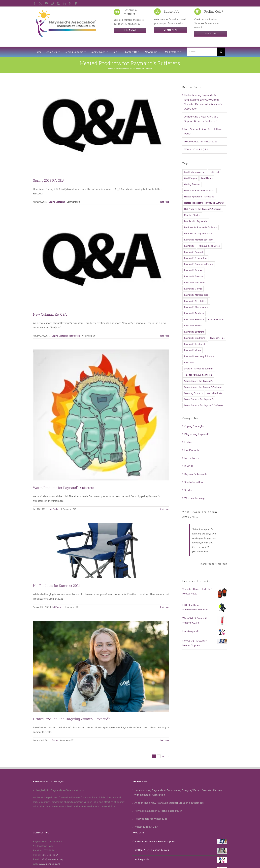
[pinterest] (70, 3)
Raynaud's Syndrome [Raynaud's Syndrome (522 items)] (195, 338)
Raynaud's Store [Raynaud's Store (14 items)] (216, 319)
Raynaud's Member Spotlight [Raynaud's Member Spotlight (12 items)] (199, 240)
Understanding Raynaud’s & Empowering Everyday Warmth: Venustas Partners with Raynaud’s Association (178, 792)
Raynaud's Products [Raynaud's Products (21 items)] (194, 313)
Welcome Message (195, 498)
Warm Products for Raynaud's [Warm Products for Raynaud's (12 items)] (199, 399)
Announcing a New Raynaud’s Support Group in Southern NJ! (169, 803)
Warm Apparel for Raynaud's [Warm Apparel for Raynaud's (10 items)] (198, 381)
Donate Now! (170, 30)
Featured (189, 442)
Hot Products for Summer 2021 (56, 585)
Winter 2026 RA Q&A (196, 149)
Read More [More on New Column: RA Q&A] (164, 336)
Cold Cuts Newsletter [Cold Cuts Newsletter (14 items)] (195, 172)
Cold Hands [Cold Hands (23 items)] (207, 178)
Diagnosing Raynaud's (197, 434)
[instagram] (52, 3)
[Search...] (202, 52)
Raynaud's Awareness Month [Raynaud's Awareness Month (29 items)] (199, 264)
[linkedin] (64, 3)
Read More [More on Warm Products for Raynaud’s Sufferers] (164, 509)
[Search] (221, 52)
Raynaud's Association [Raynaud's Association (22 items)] (195, 258)
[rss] (58, 3)
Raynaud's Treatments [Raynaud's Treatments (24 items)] (195, 344)
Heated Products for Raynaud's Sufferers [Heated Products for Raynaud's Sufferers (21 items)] (204, 203)
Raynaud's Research (195, 474)
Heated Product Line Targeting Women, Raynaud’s (72, 719)
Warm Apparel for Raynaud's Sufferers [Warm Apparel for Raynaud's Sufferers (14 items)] (203, 387)
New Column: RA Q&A (50, 314)
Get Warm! (211, 34)
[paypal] (76, 3)
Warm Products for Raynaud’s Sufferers (64, 488)
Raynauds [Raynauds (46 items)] (189, 362)
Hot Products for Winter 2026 (201, 141)
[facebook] (34, 3)
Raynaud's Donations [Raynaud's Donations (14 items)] (195, 282)
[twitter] (40, 3)
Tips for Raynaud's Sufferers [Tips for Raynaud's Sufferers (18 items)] (198, 375)
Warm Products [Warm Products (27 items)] (214, 393)
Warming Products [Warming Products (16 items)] (193, 393)
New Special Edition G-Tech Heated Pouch (158, 811)
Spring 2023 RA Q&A (49, 180)
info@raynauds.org (52, 859)
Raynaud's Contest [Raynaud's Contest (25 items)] (193, 270)
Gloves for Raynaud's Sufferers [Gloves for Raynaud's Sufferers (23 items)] (199, 190)
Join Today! (130, 30)
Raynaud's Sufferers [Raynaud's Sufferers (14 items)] (194, 332)
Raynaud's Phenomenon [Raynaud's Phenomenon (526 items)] (196, 307)
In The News (192, 458)
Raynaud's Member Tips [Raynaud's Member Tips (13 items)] (196, 295)
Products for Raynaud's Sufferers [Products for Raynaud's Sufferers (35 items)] (200, 227)
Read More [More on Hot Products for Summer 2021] (164, 607)
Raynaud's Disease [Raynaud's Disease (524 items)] (193, 276)
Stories (55, 740)
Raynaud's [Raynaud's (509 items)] (189, 246)
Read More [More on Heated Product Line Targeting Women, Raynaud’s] (164, 740)
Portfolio (189, 466)
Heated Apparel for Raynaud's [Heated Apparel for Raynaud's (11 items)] (199, 197)
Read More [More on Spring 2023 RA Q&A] (164, 202)
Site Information (194, 482)
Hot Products (74, 336)
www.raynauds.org (50, 864)
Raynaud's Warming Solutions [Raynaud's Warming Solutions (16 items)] (199, 356)
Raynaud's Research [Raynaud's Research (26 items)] (194, 319)
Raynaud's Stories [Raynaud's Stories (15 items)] (193, 325)
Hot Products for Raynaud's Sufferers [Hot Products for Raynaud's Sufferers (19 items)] (203, 209)
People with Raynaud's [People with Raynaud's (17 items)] (196, 221)
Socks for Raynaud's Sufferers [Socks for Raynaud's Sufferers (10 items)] (199, 369)
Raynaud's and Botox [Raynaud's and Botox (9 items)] (209, 246)
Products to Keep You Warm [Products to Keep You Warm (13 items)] (198, 233)
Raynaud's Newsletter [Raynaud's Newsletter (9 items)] (195, 301)
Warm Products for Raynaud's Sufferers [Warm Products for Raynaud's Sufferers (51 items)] (204, 405)
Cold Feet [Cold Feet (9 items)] (214, 172)
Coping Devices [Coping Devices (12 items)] (192, 184)
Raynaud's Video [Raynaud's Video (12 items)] (193, 350)
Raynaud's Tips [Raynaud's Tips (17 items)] (217, 338)
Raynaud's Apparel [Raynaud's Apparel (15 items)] (194, 252)
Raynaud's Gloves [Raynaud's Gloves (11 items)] (193, 289)
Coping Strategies (57, 202)
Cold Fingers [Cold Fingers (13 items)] (191, 178)
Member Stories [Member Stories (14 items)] (192, 215)
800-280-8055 (50, 855)
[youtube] (46, 3)
